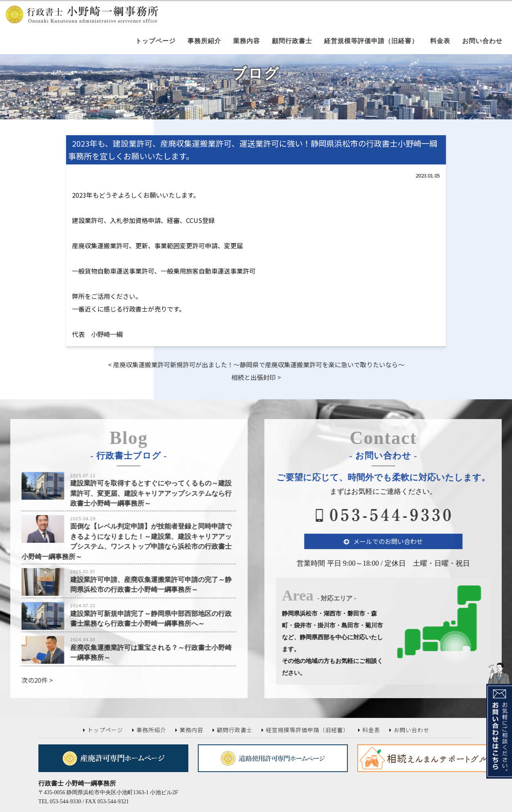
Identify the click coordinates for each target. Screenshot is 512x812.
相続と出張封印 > (256, 377)
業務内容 (247, 41)
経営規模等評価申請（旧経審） (371, 41)
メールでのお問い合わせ (405, 541)
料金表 (440, 41)
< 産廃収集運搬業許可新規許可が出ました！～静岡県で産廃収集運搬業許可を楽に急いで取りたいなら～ (256, 364)
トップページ (155, 41)
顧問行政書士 (292, 41)
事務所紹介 (204, 41)
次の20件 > (20, 680)
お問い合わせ (482, 41)
